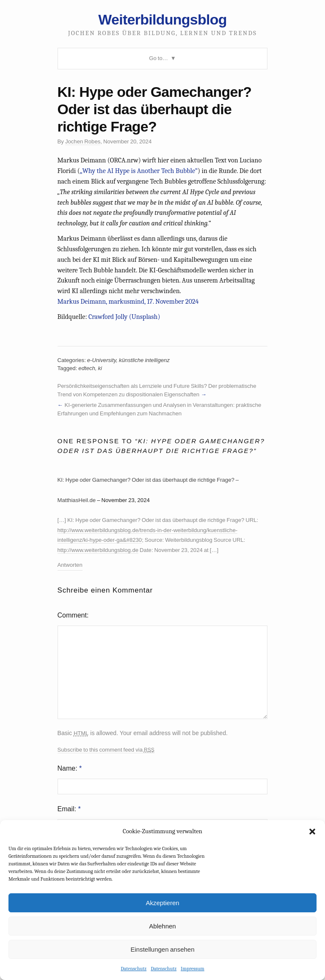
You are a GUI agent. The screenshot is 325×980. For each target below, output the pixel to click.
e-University (102, 360)
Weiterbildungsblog (162, 19)
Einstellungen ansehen (162, 949)
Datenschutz (134, 969)
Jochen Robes (83, 141)
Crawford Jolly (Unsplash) (124, 317)
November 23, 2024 (126, 500)
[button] (312, 832)
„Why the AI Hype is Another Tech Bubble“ (139, 171)
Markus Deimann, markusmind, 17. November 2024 (128, 302)
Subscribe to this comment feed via (106, 750)
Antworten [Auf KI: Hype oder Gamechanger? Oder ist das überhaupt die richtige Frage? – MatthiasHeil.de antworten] (70, 565)
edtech (87, 368)
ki (100, 368)
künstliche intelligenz (144, 360)
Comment (72, 615)
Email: (69, 809)
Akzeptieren (162, 903)
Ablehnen (162, 926)
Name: (70, 768)
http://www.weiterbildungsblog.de (98, 550)
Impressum (193, 969)
